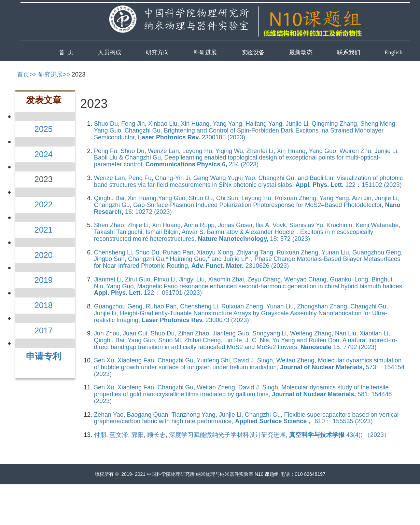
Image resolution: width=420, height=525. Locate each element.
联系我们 (349, 52)
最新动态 (301, 52)
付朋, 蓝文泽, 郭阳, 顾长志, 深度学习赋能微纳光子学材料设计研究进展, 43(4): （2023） (242, 435)
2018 (44, 305)
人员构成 (110, 52)
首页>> (27, 74)
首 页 (66, 52)
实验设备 (253, 52)
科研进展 (205, 52)
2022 (44, 204)
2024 (44, 154)
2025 (44, 129)
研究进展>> (54, 74)
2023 (79, 74)
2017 (44, 330)
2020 (44, 255)
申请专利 (44, 356)
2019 (44, 280)
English (394, 52)
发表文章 (44, 100)
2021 (44, 230)
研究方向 (157, 52)
